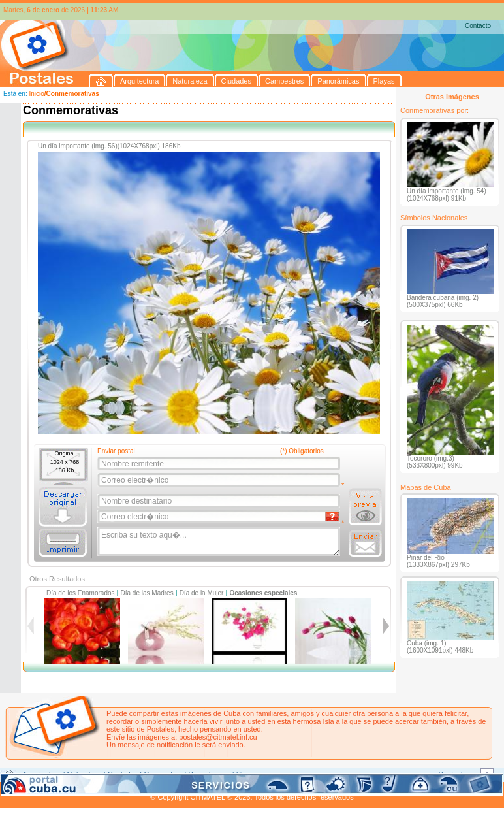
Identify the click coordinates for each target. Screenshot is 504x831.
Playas (247, 774)
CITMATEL (309, 789)
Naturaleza (85, 774)
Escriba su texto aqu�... (220, 542)
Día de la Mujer (202, 593)
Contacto (478, 26)
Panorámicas (210, 774)
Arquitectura (41, 774)
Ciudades (123, 774)
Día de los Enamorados (81, 593)
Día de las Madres (147, 593)
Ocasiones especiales (263, 593)
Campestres (163, 774)
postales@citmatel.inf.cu (218, 737)
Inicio (36, 94)
